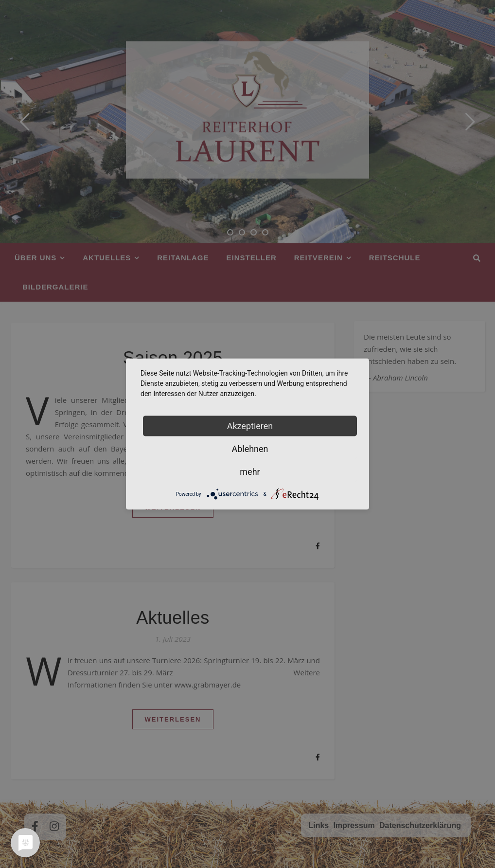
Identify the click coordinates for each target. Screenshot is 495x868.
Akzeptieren (250, 426)
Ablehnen (250, 449)
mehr (250, 472)
